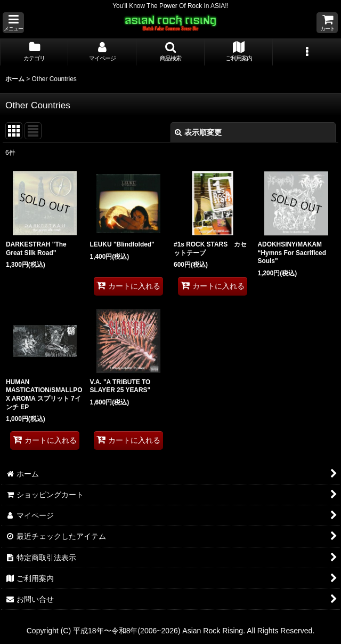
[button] (13, 23)
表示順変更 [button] (198, 132)
